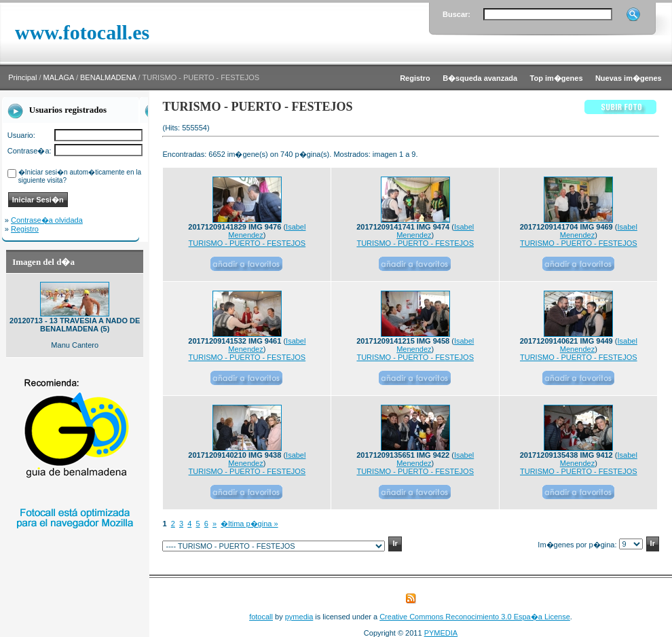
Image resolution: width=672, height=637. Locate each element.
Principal (22, 77)
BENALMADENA (108, 77)
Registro (25, 229)
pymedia (299, 617)
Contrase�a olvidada (47, 220)
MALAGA (59, 77)
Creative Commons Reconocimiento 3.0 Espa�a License (475, 617)
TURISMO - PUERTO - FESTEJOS (247, 243)
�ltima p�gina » (249, 524)
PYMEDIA (441, 633)
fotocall (261, 617)
